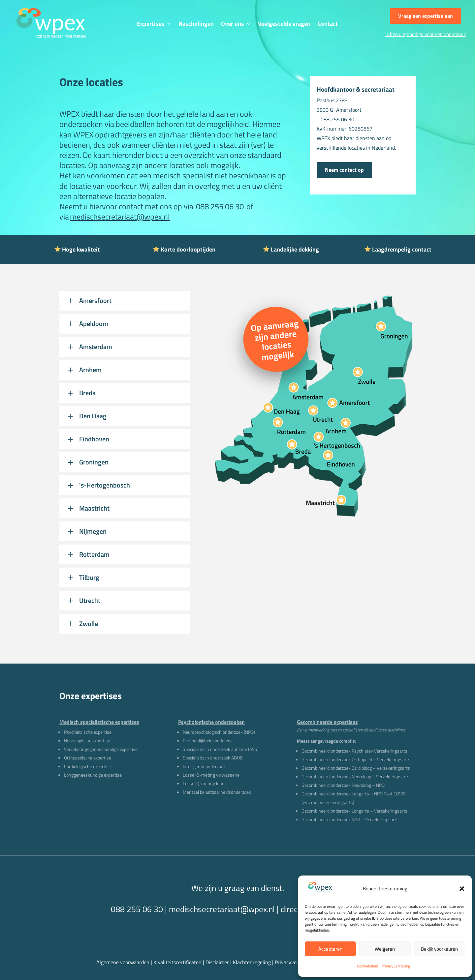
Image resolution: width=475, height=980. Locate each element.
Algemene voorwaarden (123, 962)
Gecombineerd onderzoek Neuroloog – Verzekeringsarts (355, 776)
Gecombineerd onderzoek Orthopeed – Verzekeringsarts (356, 759)
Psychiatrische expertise (88, 732)
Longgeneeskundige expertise (93, 775)
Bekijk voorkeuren (439, 949)
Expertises (151, 25)
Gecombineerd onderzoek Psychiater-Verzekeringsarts (354, 751)
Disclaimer (218, 962)
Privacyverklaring (396, 966)
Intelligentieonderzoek (204, 766)
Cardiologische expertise (87, 766)
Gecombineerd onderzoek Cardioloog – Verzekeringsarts (356, 768)
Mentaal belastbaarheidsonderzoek (217, 792)
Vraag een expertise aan (426, 16)
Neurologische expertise (87, 741)
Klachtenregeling (252, 962)
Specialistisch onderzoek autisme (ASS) (221, 749)
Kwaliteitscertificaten (177, 962)
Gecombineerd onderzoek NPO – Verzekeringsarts (350, 819)
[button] (462, 889)
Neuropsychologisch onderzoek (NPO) (219, 732)
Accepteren (330, 949)
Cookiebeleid (367, 966)
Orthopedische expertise (88, 758)
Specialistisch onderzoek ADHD (213, 758)
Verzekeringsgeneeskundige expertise (101, 749)
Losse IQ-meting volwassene (211, 775)
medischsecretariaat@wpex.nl (120, 217)
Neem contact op (344, 170)
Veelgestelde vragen (284, 25)
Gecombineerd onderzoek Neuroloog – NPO (343, 785)
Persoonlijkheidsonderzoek (209, 741)
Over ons (233, 25)
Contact (328, 25)
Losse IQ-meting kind (204, 783)
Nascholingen (196, 25)
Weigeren (385, 949)
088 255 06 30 (219, 206)
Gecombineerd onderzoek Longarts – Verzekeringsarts (354, 811)
